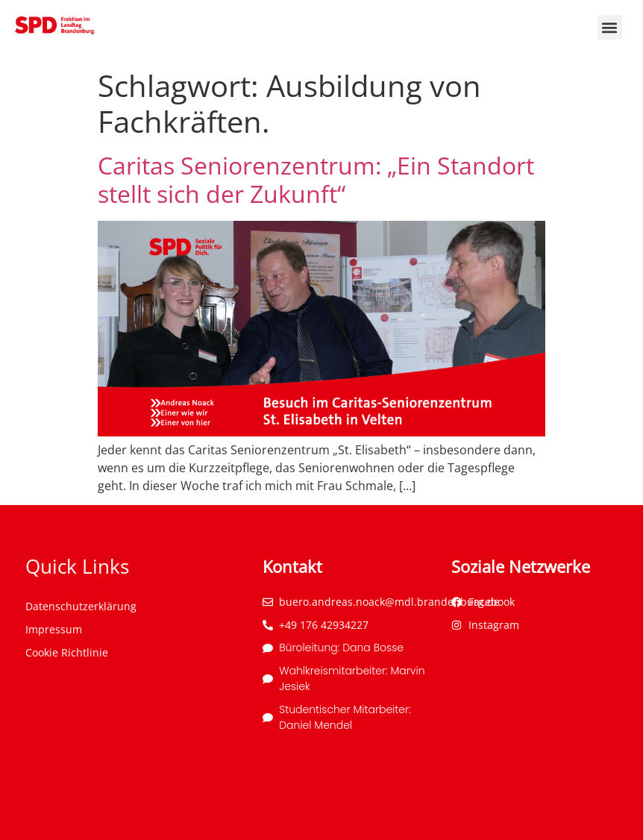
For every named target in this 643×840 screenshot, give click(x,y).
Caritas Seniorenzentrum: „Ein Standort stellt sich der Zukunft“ (316, 179)
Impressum (54, 629)
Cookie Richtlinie (67, 652)
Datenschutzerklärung (81, 606)
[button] (610, 27)
